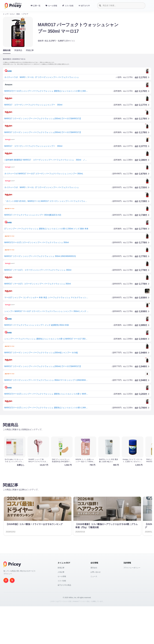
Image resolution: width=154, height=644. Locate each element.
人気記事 (61, 610)
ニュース (94, 614)
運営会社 (94, 605)
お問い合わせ (96, 610)
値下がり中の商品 (64, 623)
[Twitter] (12, 618)
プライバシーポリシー (132, 605)
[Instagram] (6, 618)
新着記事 (61, 605)
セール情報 (62, 614)
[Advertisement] (75, 436)
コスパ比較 (62, 618)
